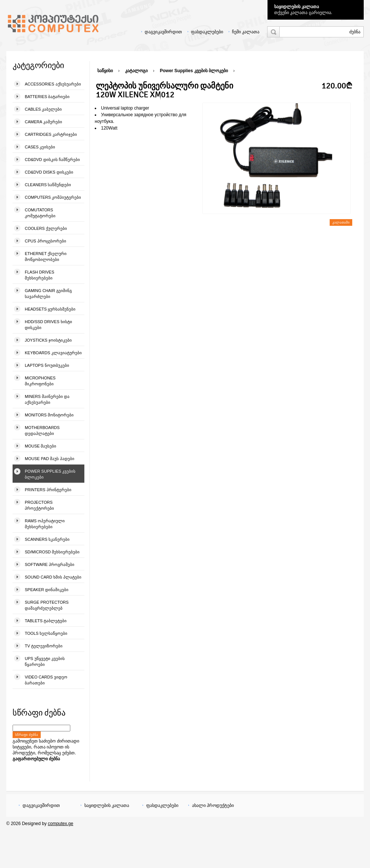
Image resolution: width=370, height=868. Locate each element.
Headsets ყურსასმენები (50, 309)
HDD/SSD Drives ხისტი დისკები (48, 325)
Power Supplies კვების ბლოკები (50, 474)
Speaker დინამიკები (47, 590)
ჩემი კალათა (246, 32)
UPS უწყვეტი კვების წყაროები (45, 661)
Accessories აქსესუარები (53, 84)
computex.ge (60, 824)
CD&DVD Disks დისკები (49, 172)
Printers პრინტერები (48, 490)
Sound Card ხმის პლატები (53, 577)
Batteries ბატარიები (47, 97)
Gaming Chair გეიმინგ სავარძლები (48, 294)
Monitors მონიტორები (49, 415)
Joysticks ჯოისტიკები (48, 340)
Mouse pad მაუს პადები (50, 459)
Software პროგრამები (50, 564)
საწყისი (105, 71)
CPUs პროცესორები (46, 241)
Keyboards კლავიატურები (53, 353)
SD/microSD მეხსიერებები (52, 552)
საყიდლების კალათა (297, 7)
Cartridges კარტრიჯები (51, 134)
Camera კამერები (43, 122)
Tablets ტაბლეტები (46, 621)
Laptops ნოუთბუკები (47, 365)
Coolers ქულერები (46, 228)
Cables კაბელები (43, 109)
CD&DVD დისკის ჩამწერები (52, 160)
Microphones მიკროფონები (40, 381)
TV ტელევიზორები (44, 646)
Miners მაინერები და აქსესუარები (47, 399)
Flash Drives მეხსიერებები (39, 275)
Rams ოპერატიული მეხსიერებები (45, 524)
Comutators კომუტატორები (40, 213)
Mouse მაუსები (41, 446)
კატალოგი (136, 71)
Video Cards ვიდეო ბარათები (46, 680)
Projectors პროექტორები (39, 505)
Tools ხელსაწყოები (46, 633)
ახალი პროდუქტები (213, 805)
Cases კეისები (40, 147)
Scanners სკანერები (47, 539)
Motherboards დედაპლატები (42, 430)
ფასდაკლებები (207, 32)
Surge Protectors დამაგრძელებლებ (47, 605)
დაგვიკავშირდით (163, 32)
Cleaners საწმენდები (48, 185)
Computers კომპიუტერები (53, 197)
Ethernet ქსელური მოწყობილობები (46, 257)
